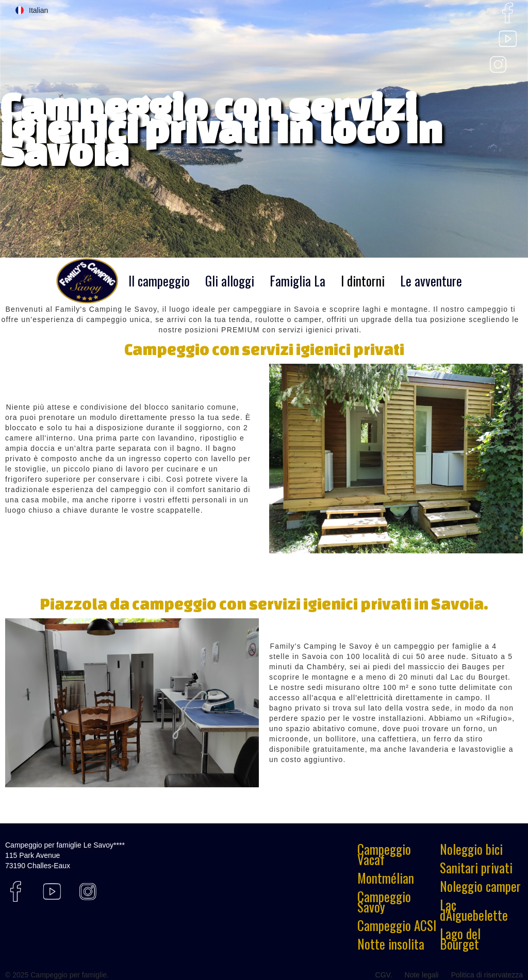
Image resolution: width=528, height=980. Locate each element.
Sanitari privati (476, 868)
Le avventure (431, 281)
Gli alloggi (230, 281)
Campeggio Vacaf (384, 854)
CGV (383, 975)
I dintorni (363, 281)
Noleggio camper (480, 886)
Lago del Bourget (460, 939)
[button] (32, 10)
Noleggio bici (471, 849)
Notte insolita (391, 944)
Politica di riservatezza (487, 975)
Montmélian (386, 878)
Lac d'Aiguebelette (474, 910)
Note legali (422, 975)
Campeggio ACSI (397, 925)
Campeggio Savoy (384, 902)
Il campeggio (159, 281)
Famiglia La (298, 281)
